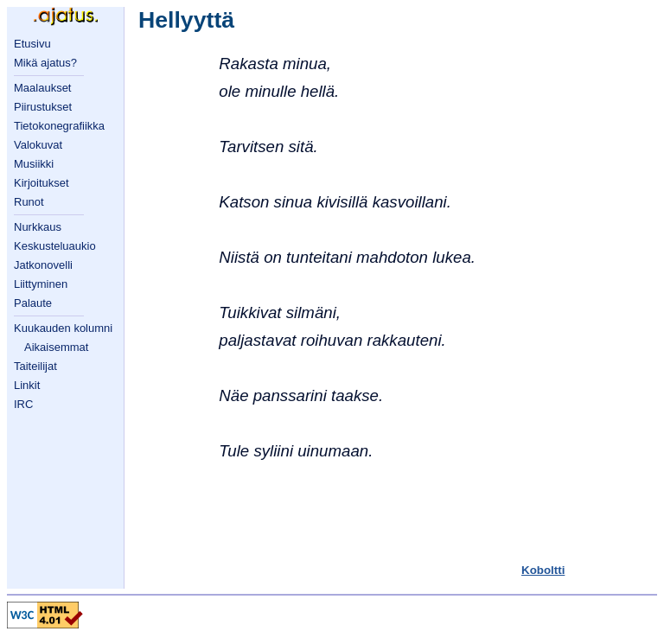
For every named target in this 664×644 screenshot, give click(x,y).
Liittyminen (41, 284)
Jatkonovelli (43, 265)
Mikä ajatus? (45, 63)
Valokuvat (38, 145)
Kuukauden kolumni (63, 328)
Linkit (27, 385)
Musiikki (34, 164)
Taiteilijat (35, 366)
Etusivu (32, 44)
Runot (29, 202)
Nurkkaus (38, 227)
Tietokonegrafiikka (59, 126)
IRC (23, 404)
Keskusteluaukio (55, 246)
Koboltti (543, 570)
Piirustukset (43, 107)
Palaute (33, 303)
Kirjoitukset (41, 183)
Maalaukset (42, 88)
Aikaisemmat (56, 347)
